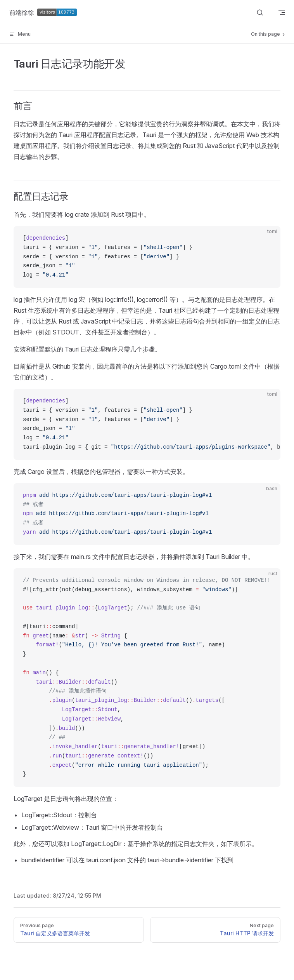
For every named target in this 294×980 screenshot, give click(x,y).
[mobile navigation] (282, 12)
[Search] (260, 13)
